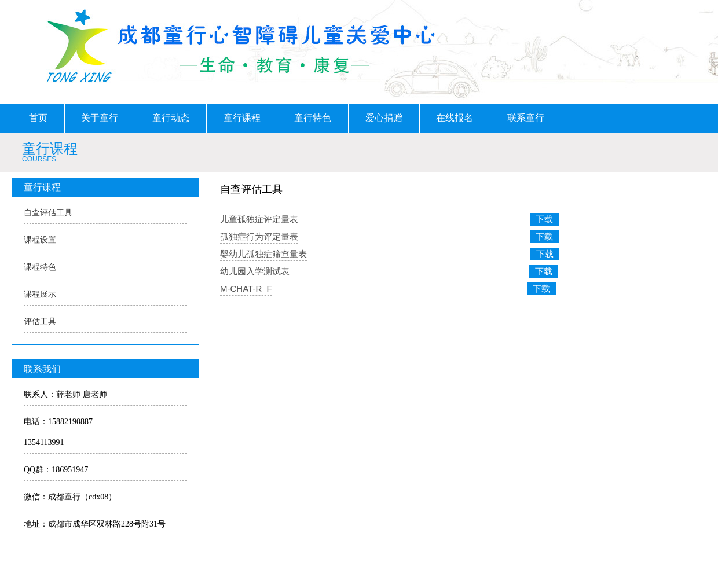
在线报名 (455, 118)
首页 (38, 118)
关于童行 (100, 118)
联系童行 (526, 118)
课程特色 (40, 267)
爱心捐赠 (384, 118)
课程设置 (40, 240)
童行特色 (313, 118)
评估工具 (40, 321)
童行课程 (242, 118)
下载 (544, 219)
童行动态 (171, 118)
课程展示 (40, 294)
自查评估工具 (48, 213)
